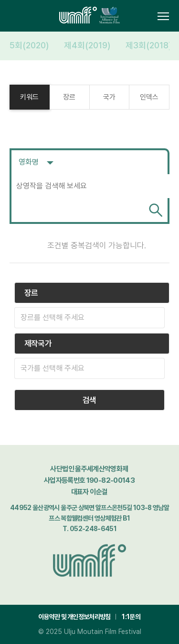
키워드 (29, 97)
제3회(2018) (148, 45)
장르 (69, 97)
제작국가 (38, 344)
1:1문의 (131, 617)
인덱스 (149, 97)
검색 (156, 210)
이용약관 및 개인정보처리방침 (74, 617)
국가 (109, 97)
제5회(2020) (25, 45)
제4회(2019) (87, 45)
